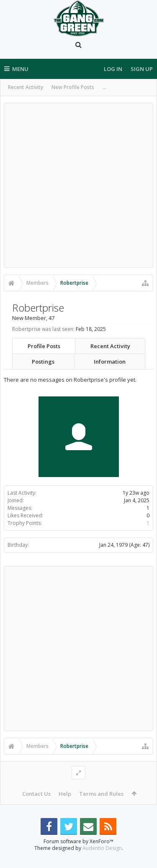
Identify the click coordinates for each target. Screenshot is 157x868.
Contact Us (36, 794)
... (104, 87)
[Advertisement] (78, 185)
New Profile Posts (73, 87)
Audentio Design (102, 861)
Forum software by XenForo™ (78, 855)
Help (65, 794)
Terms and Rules (101, 794)
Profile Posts (44, 346)
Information (110, 362)
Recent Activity (26, 87)
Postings (43, 362)
